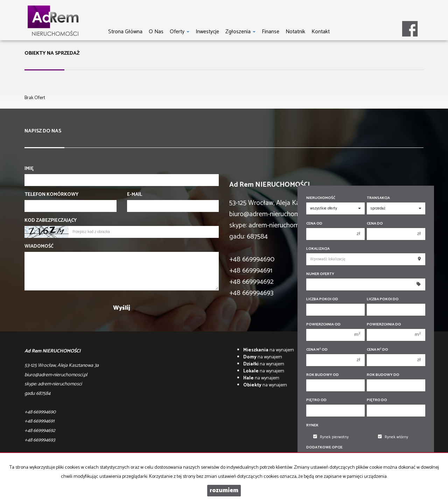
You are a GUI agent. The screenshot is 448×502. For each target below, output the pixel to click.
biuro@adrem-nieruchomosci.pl (273, 214)
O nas (156, 32)
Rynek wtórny (393, 437)
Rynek (312, 425)
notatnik (295, 32)
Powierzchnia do (384, 325)
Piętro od (316, 400)
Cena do (375, 224)
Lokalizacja (318, 249)
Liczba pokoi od (322, 299)
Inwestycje (207, 32)
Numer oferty (320, 274)
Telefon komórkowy (51, 195)
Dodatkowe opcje (324, 448)
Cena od (314, 224)
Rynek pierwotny (331, 437)
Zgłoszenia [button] (240, 32)
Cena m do (377, 350)
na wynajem (269, 350)
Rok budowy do (383, 375)
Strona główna (125, 32)
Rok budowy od (323, 375)
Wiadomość (39, 247)
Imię (29, 169)
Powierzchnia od (323, 325)
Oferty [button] (180, 32)
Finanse (271, 32)
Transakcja (378, 198)
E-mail (135, 195)
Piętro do (377, 400)
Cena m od (317, 350)
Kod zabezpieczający (51, 221)
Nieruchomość (321, 198)
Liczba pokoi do (383, 299)
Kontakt (321, 32)
